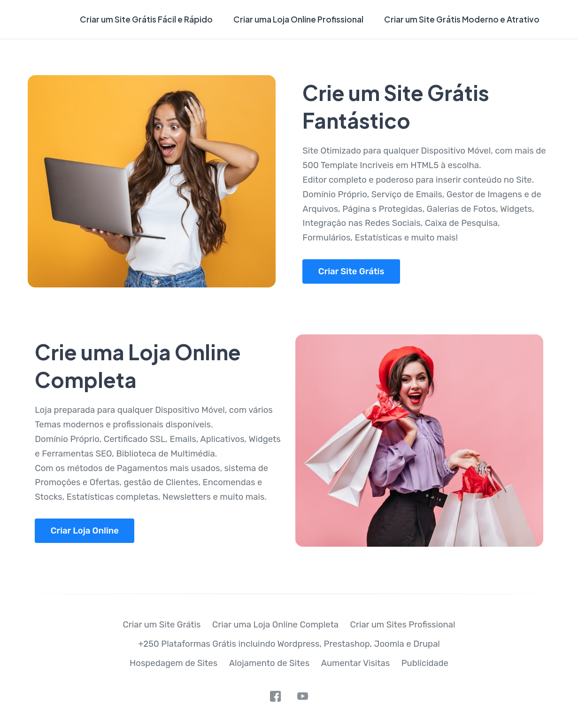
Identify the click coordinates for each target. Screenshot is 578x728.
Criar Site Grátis (351, 271)
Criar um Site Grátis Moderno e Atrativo (462, 19)
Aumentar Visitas (356, 663)
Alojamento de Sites (269, 663)
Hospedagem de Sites (173, 663)
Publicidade (425, 663)
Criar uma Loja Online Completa (275, 625)
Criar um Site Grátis (162, 625)
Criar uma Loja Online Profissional (298, 19)
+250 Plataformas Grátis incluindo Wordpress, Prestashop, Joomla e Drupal (289, 644)
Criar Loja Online (85, 531)
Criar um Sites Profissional (403, 625)
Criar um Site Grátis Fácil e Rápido (146, 19)
